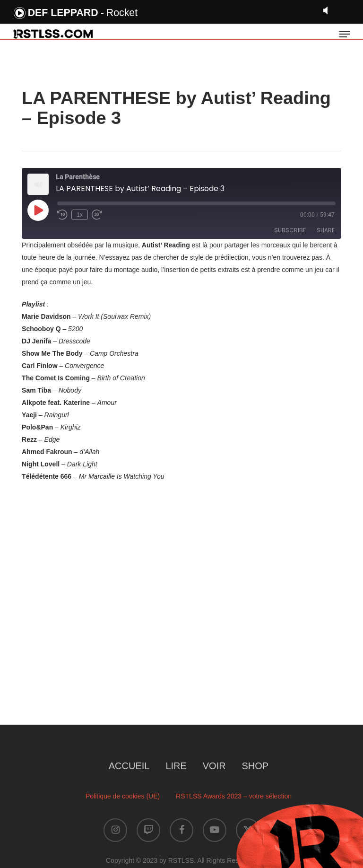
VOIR (214, 766)
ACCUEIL (129, 766)
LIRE (176, 766)
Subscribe (290, 230)
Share (326, 230)
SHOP (255, 766)
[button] (345, 34)
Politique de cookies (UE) (123, 796)
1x (80, 215)
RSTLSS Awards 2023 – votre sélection (234, 796)
